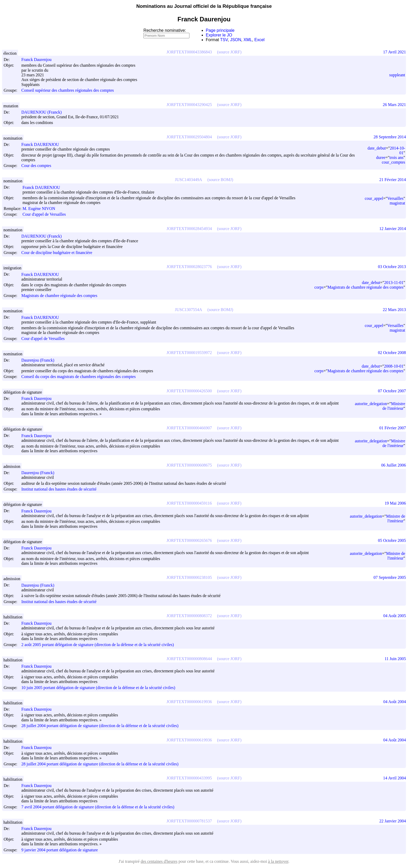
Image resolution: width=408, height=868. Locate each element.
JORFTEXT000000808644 (189, 659)
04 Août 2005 (395, 616)
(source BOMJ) (220, 180)
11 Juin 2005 (395, 659)
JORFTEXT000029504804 (189, 137)
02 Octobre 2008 (392, 353)
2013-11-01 (394, 283)
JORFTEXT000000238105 (189, 577)
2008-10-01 (394, 366)
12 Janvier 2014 (393, 229)
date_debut (377, 148)
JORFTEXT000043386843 (189, 52)
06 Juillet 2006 (394, 465)
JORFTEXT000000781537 (189, 821)
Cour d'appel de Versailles (44, 215)
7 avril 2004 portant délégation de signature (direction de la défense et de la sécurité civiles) (98, 807)
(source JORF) (229, 52)
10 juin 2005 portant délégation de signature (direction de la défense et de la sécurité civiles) (98, 688)
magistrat (397, 203)
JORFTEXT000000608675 (189, 465)
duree (381, 157)
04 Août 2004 (395, 702)
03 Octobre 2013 (392, 267)
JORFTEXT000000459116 (189, 503)
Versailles (395, 198)
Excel (260, 40)
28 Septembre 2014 (390, 137)
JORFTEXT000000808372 (189, 616)
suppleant (397, 75)
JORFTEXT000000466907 (189, 428)
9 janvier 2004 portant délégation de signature (60, 850)
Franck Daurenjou (39, 60)
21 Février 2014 (393, 180)
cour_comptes (393, 162)
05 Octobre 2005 (392, 540)
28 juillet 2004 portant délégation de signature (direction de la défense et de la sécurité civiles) (100, 726)
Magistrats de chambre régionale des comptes (59, 296)
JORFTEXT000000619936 (189, 702)
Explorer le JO (219, 35)
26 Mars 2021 (394, 105)
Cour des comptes (36, 166)
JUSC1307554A (189, 310)
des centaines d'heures (159, 861)
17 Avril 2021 (394, 52)
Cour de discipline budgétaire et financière (57, 253)
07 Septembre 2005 (390, 577)
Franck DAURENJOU (42, 144)
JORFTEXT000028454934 (189, 229)
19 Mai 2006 (395, 503)
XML (248, 40)
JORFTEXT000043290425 (189, 105)
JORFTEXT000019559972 (189, 353)
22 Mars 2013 (394, 310)
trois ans (397, 157)
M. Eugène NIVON (41, 209)
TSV (224, 40)
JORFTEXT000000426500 (189, 391)
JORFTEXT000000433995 (189, 778)
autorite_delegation (371, 404)
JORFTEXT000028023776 (189, 267)
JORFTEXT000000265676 (189, 540)
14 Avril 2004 (394, 778)
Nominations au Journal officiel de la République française (204, 6)
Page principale (220, 30)
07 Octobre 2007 (392, 391)
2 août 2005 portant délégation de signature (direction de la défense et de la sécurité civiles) (98, 645)
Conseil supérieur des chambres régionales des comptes (68, 91)
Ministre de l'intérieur (394, 406)
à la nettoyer (278, 861)
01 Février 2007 (393, 428)
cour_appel (374, 198)
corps (319, 287)
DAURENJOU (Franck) (44, 112)
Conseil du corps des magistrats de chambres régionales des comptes (78, 377)
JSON (236, 40)
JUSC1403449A (189, 180)
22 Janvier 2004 (393, 821)
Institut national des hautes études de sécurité (59, 489)
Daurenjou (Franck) (40, 360)
